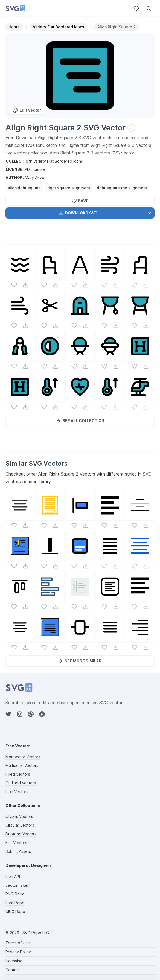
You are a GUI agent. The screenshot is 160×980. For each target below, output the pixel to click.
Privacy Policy (18, 952)
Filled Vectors (18, 774)
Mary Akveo (36, 177)
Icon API (13, 876)
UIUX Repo (15, 911)
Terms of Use (18, 943)
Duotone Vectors (21, 834)
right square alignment (69, 188)
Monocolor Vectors (23, 757)
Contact (13, 970)
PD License (35, 169)
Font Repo (15, 903)
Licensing (14, 961)
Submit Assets (18, 851)
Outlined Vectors (21, 783)
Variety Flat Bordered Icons (58, 161)
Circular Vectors (20, 825)
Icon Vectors (17, 792)
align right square (24, 188)
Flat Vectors (16, 843)
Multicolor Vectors (22, 765)
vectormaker (17, 885)
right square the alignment (122, 188)
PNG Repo (15, 894)
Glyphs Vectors (19, 816)
